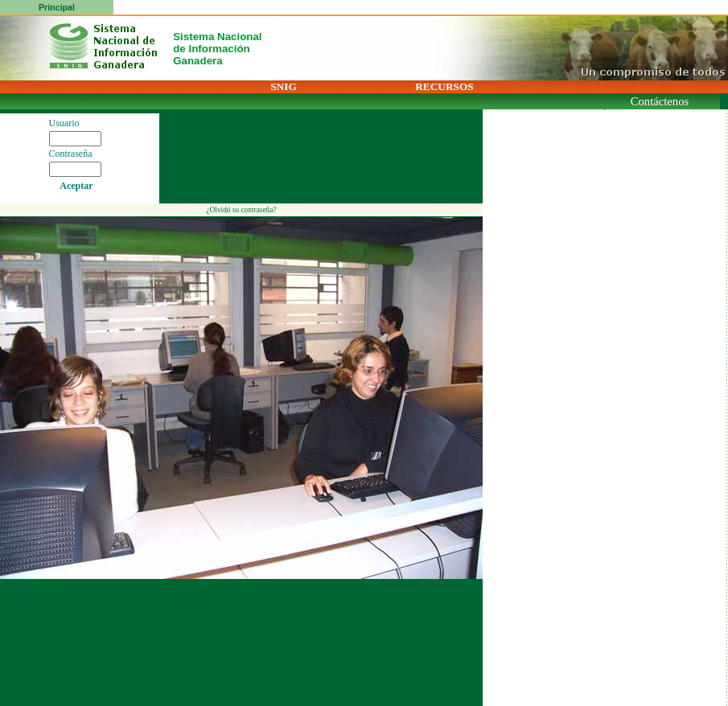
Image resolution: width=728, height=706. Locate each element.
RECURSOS (444, 86)
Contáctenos (660, 101)
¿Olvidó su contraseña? (241, 210)
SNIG (284, 86)
